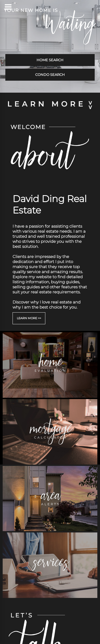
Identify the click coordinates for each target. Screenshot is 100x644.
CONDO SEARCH (50, 75)
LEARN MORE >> (29, 318)
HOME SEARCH (50, 60)
